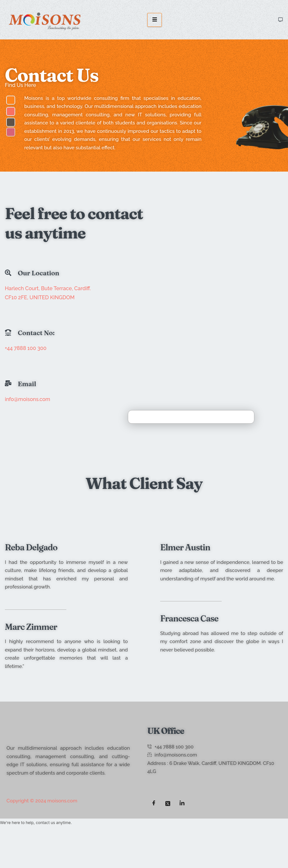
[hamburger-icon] (155, 20)
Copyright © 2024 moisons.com (42, 801)
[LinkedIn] (182, 803)
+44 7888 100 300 (26, 348)
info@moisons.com (28, 399)
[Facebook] (154, 803)
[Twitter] (168, 803)
